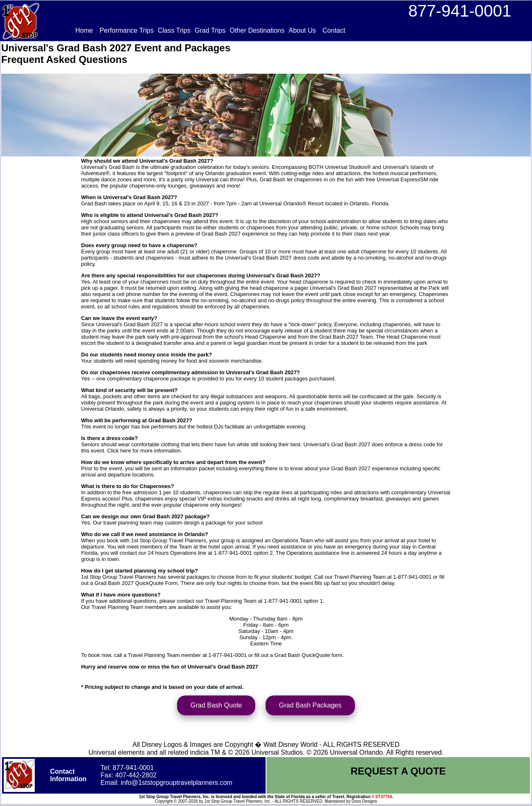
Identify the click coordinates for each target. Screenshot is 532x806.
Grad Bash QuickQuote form (308, 655)
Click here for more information (144, 451)
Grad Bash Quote (216, 706)
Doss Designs (364, 802)
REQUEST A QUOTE (398, 772)
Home (84, 30)
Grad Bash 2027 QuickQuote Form (136, 583)
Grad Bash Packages (310, 706)
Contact (334, 30)
